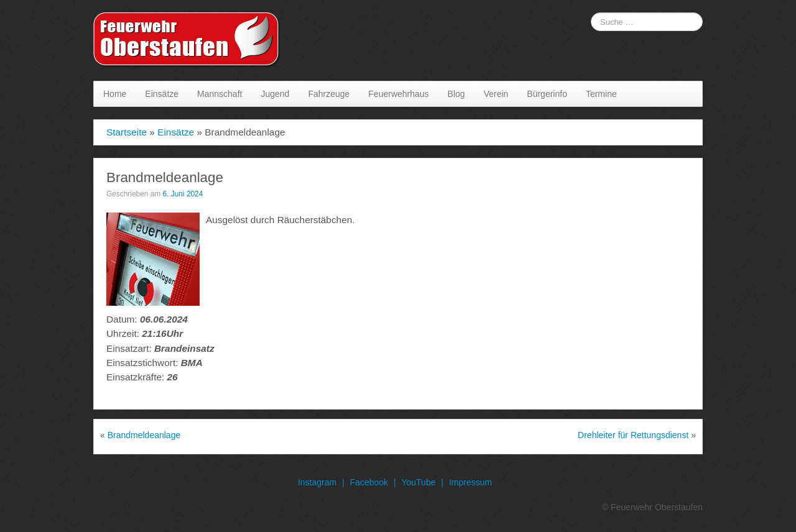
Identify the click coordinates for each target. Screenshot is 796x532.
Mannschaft (220, 94)
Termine (601, 94)
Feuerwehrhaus (398, 94)
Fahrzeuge (329, 94)
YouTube (418, 482)
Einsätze (162, 94)
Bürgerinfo (547, 94)
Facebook (369, 482)
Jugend (275, 94)
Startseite (127, 132)
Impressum (470, 482)
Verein (496, 94)
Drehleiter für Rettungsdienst (633, 435)
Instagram (317, 482)
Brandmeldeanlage (144, 435)
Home (115, 94)
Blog (456, 94)
